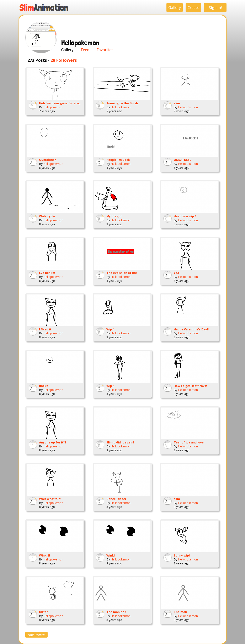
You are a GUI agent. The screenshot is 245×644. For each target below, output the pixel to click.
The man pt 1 (116, 612)
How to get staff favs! (190, 386)
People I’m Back (118, 160)
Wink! (111, 555)
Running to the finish (122, 103)
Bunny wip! (182, 555)
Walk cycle (47, 216)
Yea (176, 273)
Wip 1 (110, 329)
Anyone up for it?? (53, 442)
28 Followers (64, 60)
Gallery (175, 7)
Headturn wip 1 (185, 216)
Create (193, 7)
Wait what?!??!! (50, 499)
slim (177, 103)
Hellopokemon (53, 107)
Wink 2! (44, 555)
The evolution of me (122, 273)
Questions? (47, 160)
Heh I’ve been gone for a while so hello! (68, 103)
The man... (182, 612)
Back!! (44, 386)
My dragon (114, 216)
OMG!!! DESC (183, 160)
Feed (85, 50)
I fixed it (45, 329)
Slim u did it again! (120, 442)
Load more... (36, 635)
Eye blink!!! (47, 273)
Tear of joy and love (189, 442)
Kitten (44, 612)
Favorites (105, 50)
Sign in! (215, 7)
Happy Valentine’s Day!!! (192, 329)
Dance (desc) (116, 499)
